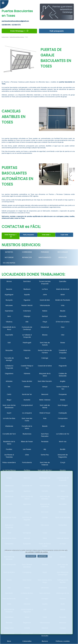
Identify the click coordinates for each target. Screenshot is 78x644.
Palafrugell (27, 343)
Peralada (45, 442)
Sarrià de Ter (27, 394)
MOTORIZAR (9, 257)
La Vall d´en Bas (9, 418)
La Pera (45, 289)
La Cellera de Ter (63, 434)
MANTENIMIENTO (45, 257)
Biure (9, 641)
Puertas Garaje (5, 37)
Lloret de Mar (45, 300)
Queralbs (63, 281)
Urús (63, 305)
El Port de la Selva (63, 322)
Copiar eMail (64, 235)
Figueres (27, 300)
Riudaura (27, 289)
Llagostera (9, 374)
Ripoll (27, 358)
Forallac (9, 449)
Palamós (27, 350)
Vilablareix (9, 426)
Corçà (63, 462)
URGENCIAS (63, 257)
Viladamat (45, 327)
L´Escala (63, 358)
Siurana (9, 289)
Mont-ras (63, 442)
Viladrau (9, 322)
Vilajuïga (27, 316)
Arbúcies (9, 381)
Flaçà (45, 322)
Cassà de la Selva (45, 366)
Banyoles (9, 350)
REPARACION (27, 257)
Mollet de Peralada (63, 300)
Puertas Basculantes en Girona (17, 37)
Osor (63, 327)
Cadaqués (63, 413)
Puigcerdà (63, 366)
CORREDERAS (27, 252)
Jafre (45, 295)
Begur (9, 400)
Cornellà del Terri (9, 434)
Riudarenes (27, 434)
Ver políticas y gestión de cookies (37, 552)
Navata (63, 470)
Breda (63, 400)
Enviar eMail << (46, 235)
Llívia (27, 455)
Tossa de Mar (27, 381)
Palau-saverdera (9, 462)
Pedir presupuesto (57, 31)
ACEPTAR (43, 556)
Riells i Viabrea (45, 400)
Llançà (45, 387)
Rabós (45, 311)
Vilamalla (63, 316)
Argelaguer (9, 295)
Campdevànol (27, 405)
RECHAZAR (31, 556)
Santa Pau (45, 455)
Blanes (45, 335)
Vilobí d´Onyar (45, 413)
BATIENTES (9, 252)
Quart (9, 413)
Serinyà (45, 316)
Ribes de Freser (27, 442)
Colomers (27, 311)
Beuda (63, 311)
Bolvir (63, 295)
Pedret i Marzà (27, 305)
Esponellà (9, 335)
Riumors (45, 641)
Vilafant (27, 387)
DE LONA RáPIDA (9, 263)
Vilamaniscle (45, 305)
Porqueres (63, 394)
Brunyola (9, 300)
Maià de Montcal (63, 289)
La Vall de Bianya (9, 470)
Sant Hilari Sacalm (45, 381)
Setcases (9, 305)
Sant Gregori (63, 405)
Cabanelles (27, 641)
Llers (9, 316)
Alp (45, 449)
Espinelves (9, 311)
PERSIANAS (45, 252)
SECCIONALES (63, 252)
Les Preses (27, 449)
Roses (63, 343)
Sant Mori (27, 281)
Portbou (27, 470)
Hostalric (27, 400)
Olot (63, 335)
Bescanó (45, 394)
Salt (9, 343)
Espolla (27, 295)
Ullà (27, 322)
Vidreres (27, 374)
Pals (45, 418)
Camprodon (63, 418)
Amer (63, 426)
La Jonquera (27, 413)
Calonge (45, 358)
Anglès (63, 381)
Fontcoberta (27, 462)
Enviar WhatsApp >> (19, 31)
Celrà (9, 394)
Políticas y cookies (63, 641)
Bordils (63, 449)
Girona (9, 281)
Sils (9, 387)
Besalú (45, 426)
